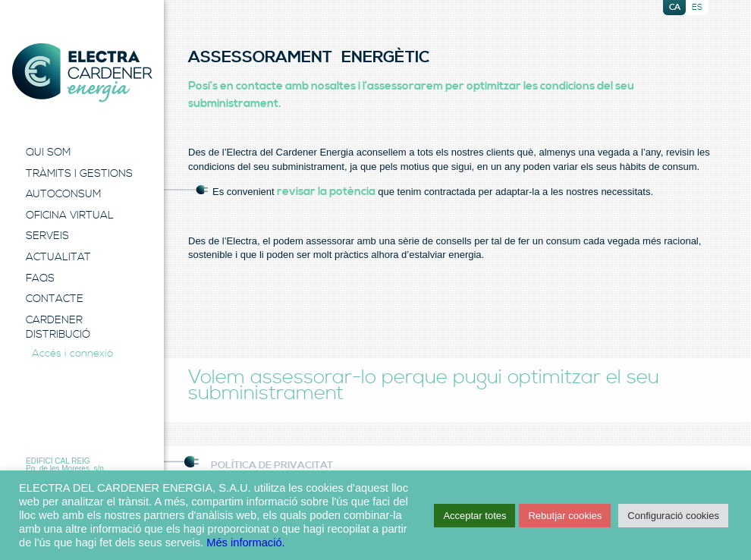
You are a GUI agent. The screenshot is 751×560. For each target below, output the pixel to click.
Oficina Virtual (70, 216)
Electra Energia (82, 73)
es (697, 8)
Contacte (55, 299)
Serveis (47, 236)
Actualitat (58, 257)
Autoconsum (63, 194)
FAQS (40, 278)
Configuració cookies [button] (673, 516)
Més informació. (245, 543)
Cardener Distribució (58, 328)
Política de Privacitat (272, 465)
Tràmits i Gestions (79, 174)
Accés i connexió (72, 354)
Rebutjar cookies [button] (565, 516)
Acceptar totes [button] (474, 516)
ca (675, 8)
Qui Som (48, 153)
